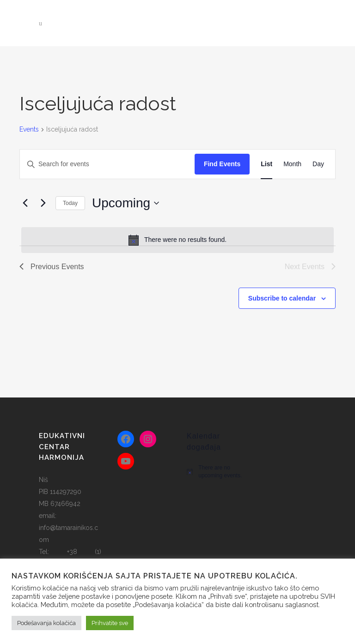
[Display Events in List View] (266, 164)
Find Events (222, 164)
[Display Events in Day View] (318, 164)
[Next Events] (43, 203)
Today (70, 203)
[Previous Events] (25, 203)
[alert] (177, 240)
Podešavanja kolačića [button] (46, 623)
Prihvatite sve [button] (110, 623)
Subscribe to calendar (282, 298)
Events (29, 129)
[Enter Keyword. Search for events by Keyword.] (107, 164)
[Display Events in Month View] (292, 164)
